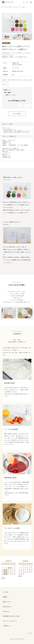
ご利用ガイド (7, 626)
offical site (6, 611)
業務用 (5, 597)
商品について (7, 602)
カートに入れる (17, 114)
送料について (5, 84)
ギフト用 (6, 7)
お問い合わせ (7, 607)
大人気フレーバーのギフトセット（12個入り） (17, 7)
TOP (2, 7)
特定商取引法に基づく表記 (11, 616)
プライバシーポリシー (10, 621)
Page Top (31, 633)
